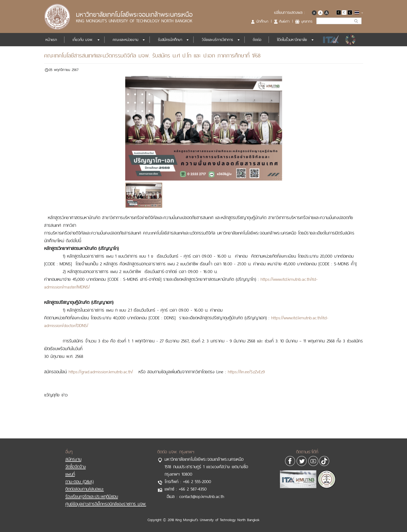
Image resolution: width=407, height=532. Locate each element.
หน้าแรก (51, 40)
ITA (330, 40)
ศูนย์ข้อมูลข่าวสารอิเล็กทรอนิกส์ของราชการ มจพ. (106, 504)
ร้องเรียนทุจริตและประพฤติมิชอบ (92, 496)
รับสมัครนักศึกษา (170, 40)
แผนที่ (70, 474)
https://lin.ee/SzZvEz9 (246, 372)
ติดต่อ (257, 40)
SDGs (351, 40)
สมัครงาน (73, 459)
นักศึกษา (262, 21)
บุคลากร (307, 21)
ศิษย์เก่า (284, 21)
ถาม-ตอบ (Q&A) (79, 481)
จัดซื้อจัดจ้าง (76, 467)
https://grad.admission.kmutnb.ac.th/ (101, 372)
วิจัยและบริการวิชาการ (217, 40)
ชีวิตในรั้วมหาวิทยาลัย (292, 40)
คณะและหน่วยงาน (125, 40)
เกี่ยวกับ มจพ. (83, 40)
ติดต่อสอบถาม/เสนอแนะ (85, 489)
